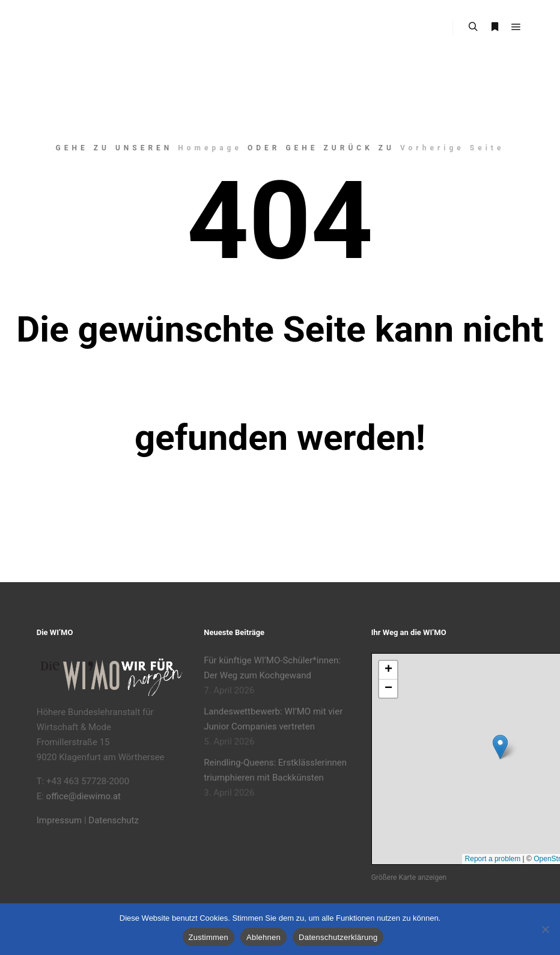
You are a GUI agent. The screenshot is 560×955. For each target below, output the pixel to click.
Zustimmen (209, 937)
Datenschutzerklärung (338, 937)
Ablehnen (263, 937)
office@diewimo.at (84, 796)
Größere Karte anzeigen (409, 877)
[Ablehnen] (545, 929)
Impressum (59, 820)
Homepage (210, 148)
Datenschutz (114, 820)
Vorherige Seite (452, 148)
